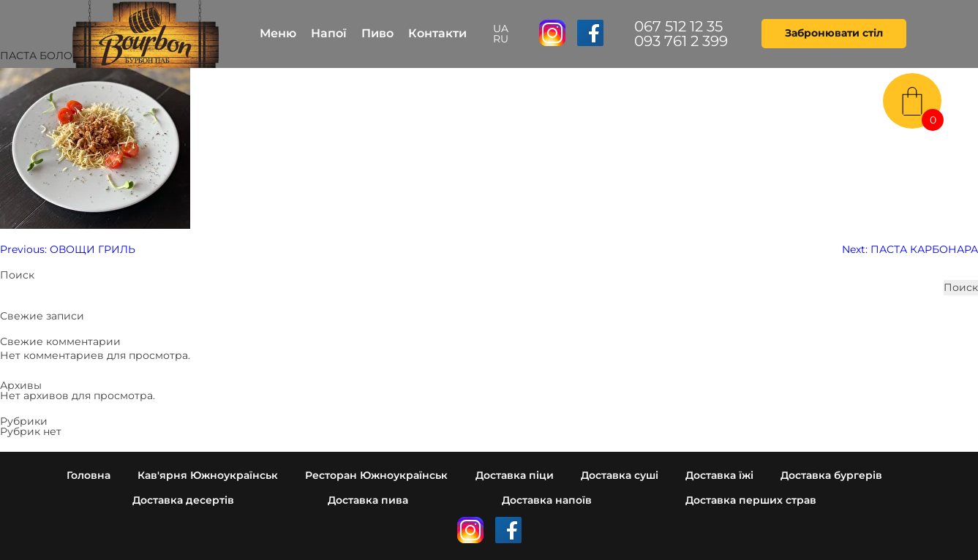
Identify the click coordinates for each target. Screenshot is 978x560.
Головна (89, 475)
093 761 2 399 (681, 41)
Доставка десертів (183, 500)
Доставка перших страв (751, 500)
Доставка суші (620, 475)
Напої (329, 33)
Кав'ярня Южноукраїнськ (208, 475)
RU (501, 39)
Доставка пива (368, 500)
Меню (278, 33)
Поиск (17, 275)
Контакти (437, 33)
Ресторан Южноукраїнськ (376, 475)
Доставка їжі (719, 475)
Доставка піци (515, 475)
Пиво (377, 33)
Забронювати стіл (834, 33)
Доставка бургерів (831, 475)
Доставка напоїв (547, 500)
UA (501, 29)
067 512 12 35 (678, 26)
